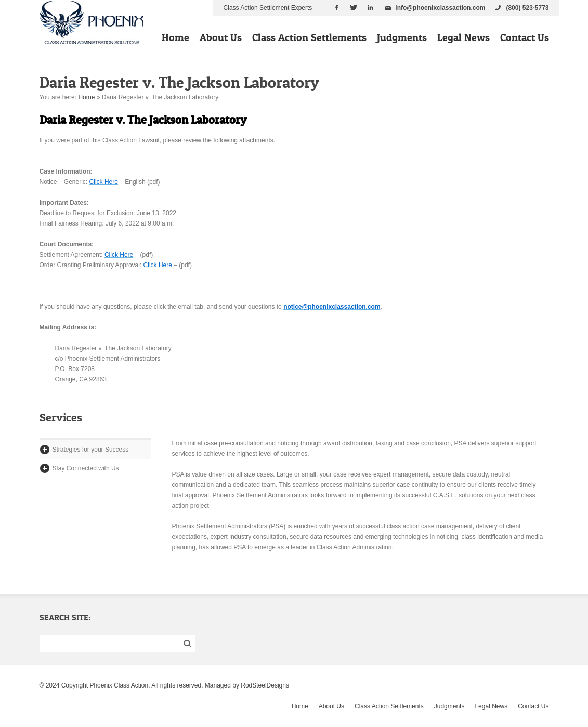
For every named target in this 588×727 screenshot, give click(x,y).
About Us (221, 37)
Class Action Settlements (309, 37)
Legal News (463, 37)
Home (175, 37)
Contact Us (525, 37)
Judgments (402, 37)
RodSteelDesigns (265, 685)
